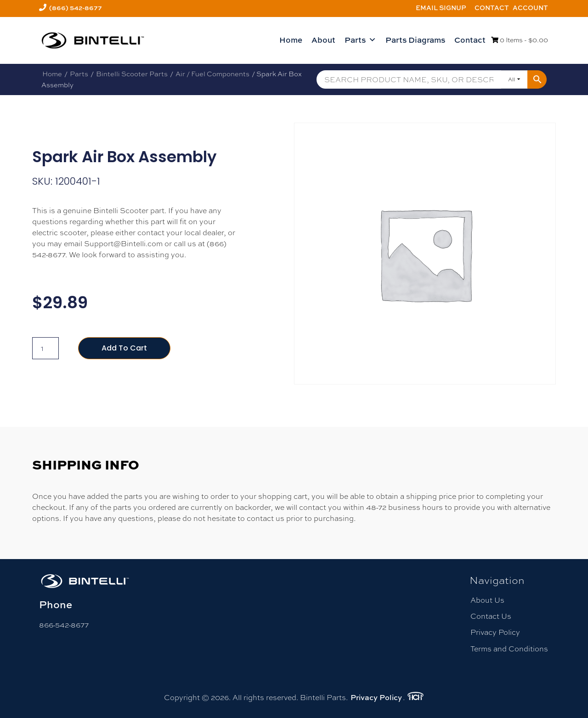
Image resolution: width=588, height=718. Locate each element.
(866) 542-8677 (76, 8)
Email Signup (441, 8)
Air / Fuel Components (212, 74)
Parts (360, 40)
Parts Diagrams (415, 40)
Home (291, 40)
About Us (487, 600)
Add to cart (124, 348)
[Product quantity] (45, 348)
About (323, 40)
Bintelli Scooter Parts (132, 74)
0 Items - (520, 40)
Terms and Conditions (509, 649)
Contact (492, 8)
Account (530, 8)
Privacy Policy (495, 632)
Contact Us (491, 616)
